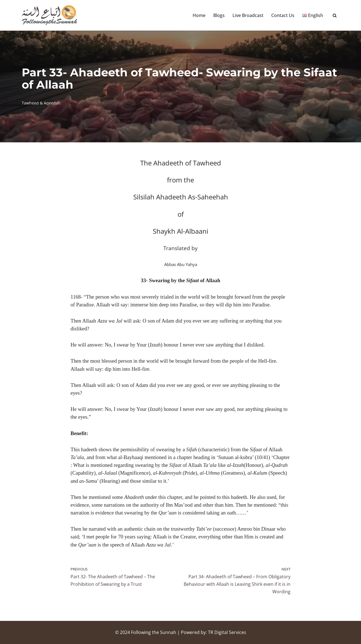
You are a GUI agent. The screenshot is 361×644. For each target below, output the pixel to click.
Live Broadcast (248, 15)
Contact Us (283, 15)
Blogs (219, 15)
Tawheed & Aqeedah (41, 103)
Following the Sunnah (154, 632)
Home (199, 15)
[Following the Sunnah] (50, 15)
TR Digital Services (227, 632)
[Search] (335, 15)
